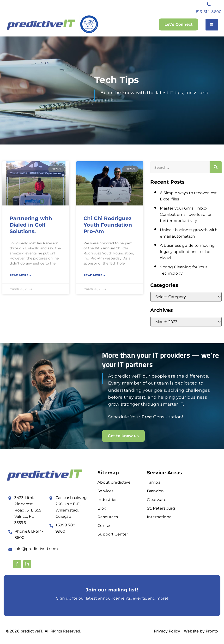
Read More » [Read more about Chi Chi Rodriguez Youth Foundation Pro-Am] (94, 275)
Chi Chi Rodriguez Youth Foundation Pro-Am (108, 225)
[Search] (216, 167)
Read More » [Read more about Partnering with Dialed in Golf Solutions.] (20, 275)
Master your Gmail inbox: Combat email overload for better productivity (186, 214)
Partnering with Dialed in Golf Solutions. (31, 225)
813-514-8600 (209, 12)
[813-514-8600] (209, 4)
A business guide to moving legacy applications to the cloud (187, 252)
